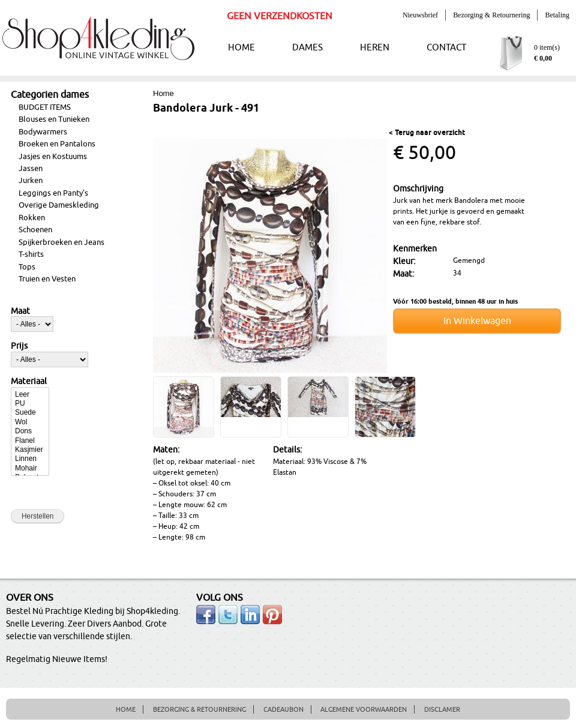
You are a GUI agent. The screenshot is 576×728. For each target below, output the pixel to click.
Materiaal (29, 382)
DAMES (307, 48)
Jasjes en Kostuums (53, 157)
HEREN (375, 48)
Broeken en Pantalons (57, 144)
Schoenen (35, 230)
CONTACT (446, 48)
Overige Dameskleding (59, 205)
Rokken (32, 218)
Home (163, 93)
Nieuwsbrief (420, 15)
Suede (30, 413)
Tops (27, 267)
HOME (241, 48)
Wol (30, 422)
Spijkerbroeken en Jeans (61, 242)
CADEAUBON (283, 709)
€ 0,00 (543, 58)
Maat (20, 311)
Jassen (31, 169)
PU (30, 404)
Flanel (30, 441)
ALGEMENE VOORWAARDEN (364, 709)
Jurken (31, 181)
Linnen (30, 459)
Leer (30, 395)
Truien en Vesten (47, 279)
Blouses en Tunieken (54, 119)
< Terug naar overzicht (427, 133)
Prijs (19, 346)
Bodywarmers (43, 132)
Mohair (30, 468)
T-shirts (31, 254)
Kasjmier (30, 450)
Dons (30, 431)
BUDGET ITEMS (45, 107)
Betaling (557, 15)
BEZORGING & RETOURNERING (199, 709)
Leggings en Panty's (53, 193)
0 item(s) (547, 47)
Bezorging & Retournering (491, 15)
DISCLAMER (442, 709)
